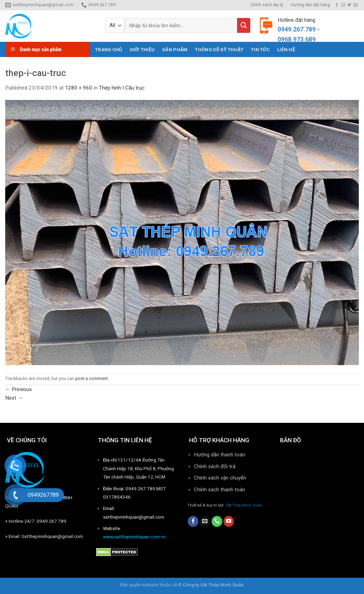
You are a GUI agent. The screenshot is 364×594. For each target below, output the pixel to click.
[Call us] (217, 521)
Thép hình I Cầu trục (122, 88)
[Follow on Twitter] (349, 5)
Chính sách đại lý (267, 5)
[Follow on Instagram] (343, 5)
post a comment (92, 379)
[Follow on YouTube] (229, 521)
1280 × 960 (79, 88)
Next (14, 398)
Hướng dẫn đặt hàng (310, 5)
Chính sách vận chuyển (220, 478)
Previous (18, 389)
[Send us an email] (356, 5)
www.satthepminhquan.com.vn (134, 537)
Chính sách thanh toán (220, 490)
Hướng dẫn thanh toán (220, 455)
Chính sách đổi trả (215, 466)
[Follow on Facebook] (337, 5)
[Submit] (244, 25)
